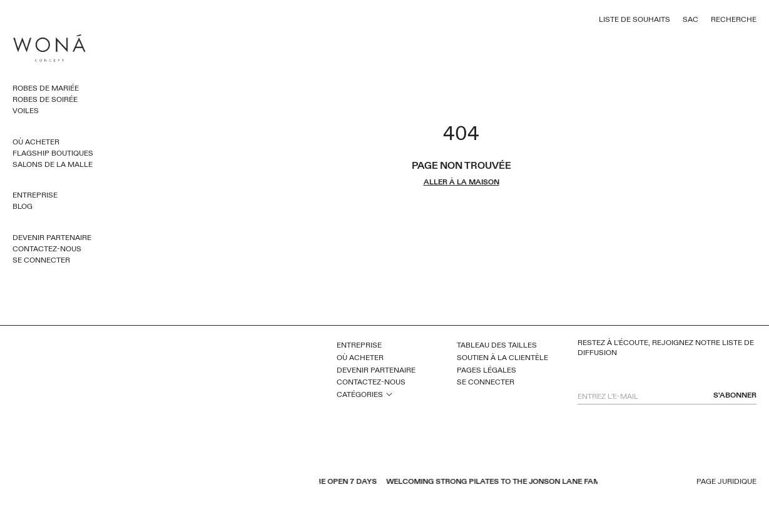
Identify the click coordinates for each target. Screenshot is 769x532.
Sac (690, 19)
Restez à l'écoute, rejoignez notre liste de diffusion (666, 348)
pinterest (198, 483)
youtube (181, 483)
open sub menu (389, 394)
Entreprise (35, 195)
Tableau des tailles (497, 345)
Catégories (360, 394)
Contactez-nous (47, 249)
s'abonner (735, 395)
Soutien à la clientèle (502, 358)
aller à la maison (461, 182)
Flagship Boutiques (53, 153)
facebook (165, 483)
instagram (214, 483)
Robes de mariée (46, 88)
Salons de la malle (53, 164)
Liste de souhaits (634, 19)
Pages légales (486, 370)
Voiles (26, 111)
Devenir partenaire (52, 238)
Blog (23, 206)
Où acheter (36, 142)
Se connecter (41, 260)
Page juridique (726, 482)
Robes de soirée (45, 99)
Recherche (734, 19)
